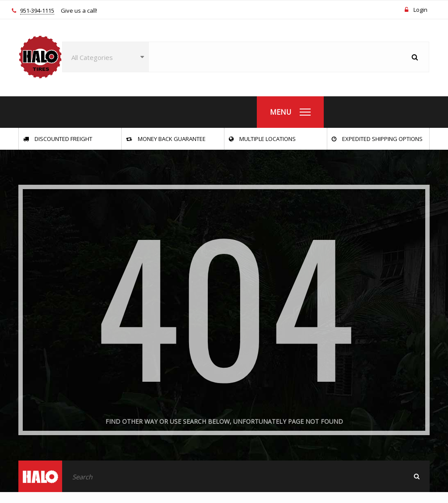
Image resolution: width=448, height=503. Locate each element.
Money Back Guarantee (166, 139)
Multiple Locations (262, 139)
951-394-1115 (37, 11)
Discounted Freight (58, 139)
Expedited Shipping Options (377, 139)
